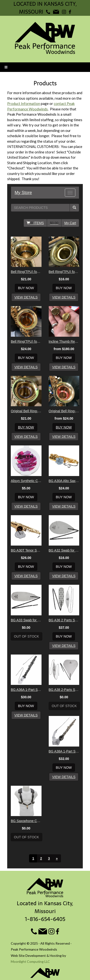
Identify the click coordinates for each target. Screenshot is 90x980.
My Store (23, 193)
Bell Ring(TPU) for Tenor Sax (26, 341)
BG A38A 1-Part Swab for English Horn (64, 751)
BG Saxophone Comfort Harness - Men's (26, 821)
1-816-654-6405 (45, 919)
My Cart (70, 223)
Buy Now (26, 288)
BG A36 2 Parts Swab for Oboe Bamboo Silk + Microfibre (64, 620)
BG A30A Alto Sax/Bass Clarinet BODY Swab (64, 481)
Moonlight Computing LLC (30, 961)
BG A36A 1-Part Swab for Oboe (26, 690)
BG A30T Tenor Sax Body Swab (26, 550)
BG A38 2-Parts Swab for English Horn (64, 690)
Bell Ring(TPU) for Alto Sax (26, 272)
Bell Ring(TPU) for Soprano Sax (64, 272)
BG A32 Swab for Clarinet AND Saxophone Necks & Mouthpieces (64, 550)
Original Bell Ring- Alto (26, 411)
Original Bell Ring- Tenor (64, 411)
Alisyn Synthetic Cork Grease (26, 481)
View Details (26, 297)
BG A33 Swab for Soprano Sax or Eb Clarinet (26, 620)
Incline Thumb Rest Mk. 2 (64, 341)
